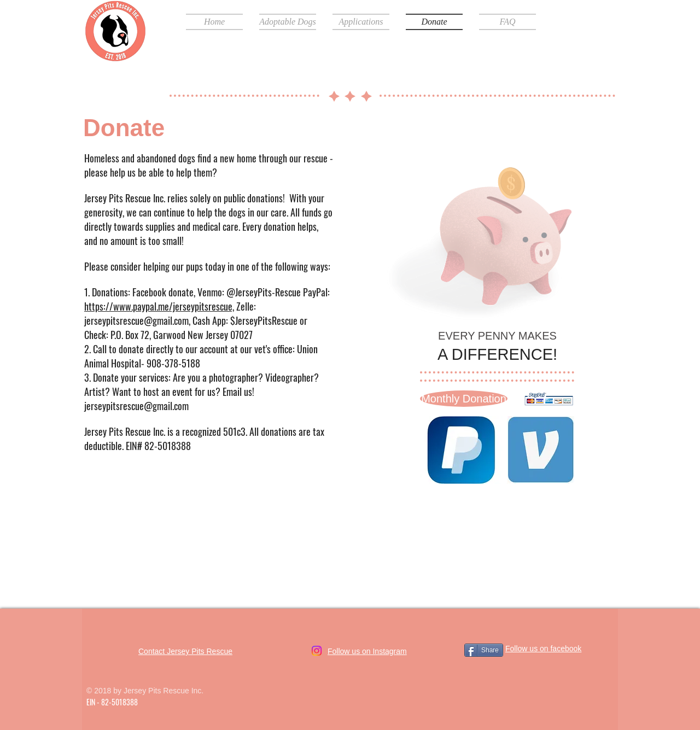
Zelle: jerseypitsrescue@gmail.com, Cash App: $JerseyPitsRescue (192, 313)
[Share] (484, 650)
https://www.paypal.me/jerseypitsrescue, (159, 306)
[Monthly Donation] (464, 399)
